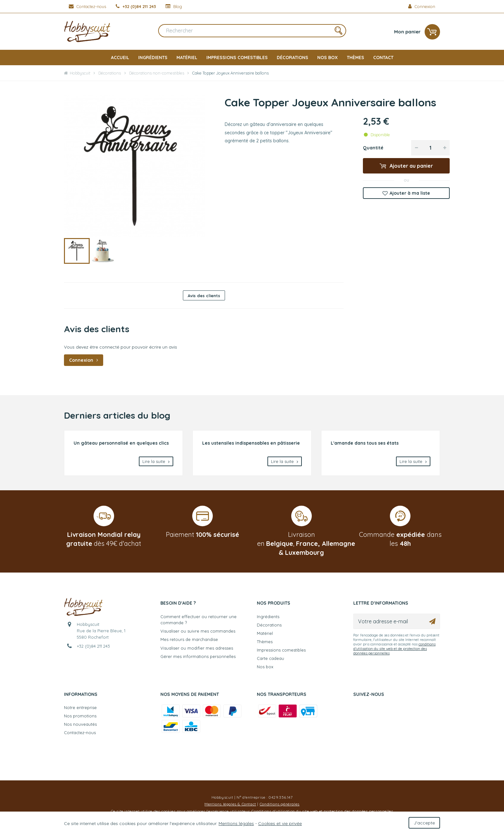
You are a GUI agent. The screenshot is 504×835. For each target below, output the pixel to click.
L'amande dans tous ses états (365, 443)
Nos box (328, 58)
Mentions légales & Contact (230, 804)
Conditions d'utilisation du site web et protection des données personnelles (322, 811)
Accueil (120, 58)
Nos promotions (80, 716)
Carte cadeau (270, 658)
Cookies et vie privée (280, 823)
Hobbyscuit (77, 73)
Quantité (373, 148)
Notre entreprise (80, 707)
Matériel (187, 58)
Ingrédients (153, 58)
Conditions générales (280, 804)
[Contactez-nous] (87, 6)
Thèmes (355, 58)
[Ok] (432, 621)
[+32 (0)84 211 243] (136, 6)
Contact (383, 58)
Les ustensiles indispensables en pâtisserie (251, 443)
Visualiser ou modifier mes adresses (197, 648)
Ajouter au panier (411, 166)
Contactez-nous (80, 733)
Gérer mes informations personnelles (198, 656)
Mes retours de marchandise (189, 639)
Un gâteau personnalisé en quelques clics (121, 443)
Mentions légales (236, 823)
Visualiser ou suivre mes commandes (198, 631)
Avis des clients (204, 296)
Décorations (292, 58)
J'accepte (424, 823)
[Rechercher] (252, 32)
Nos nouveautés (80, 724)
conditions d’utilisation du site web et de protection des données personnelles (394, 649)
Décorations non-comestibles (157, 73)
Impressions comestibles (237, 58)
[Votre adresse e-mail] (397, 621)
